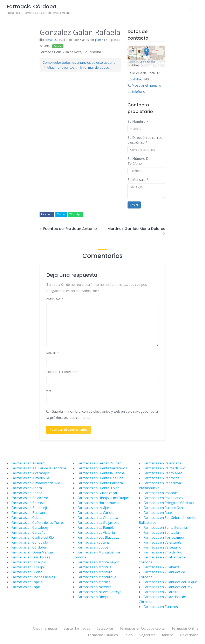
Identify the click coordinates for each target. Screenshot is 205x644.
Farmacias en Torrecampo (164, 537)
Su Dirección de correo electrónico (145, 140)
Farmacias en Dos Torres (31, 557)
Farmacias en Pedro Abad (163, 473)
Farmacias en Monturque (97, 577)
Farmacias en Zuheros (161, 607)
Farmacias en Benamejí (29, 508)
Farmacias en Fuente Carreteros (102, 468)
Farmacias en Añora (27, 488)
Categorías (105, 628)
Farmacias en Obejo (93, 597)
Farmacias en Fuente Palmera (100, 483)
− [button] (133, 57)
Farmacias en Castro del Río (33, 537)
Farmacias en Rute (158, 513)
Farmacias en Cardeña (28, 532)
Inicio (129, 635)
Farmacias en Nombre (94, 587)
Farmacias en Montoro (95, 572)
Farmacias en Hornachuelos (99, 503)
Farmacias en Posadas (161, 493)
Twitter (61, 214)
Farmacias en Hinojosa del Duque (103, 498)
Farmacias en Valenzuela (163, 542)
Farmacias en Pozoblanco (163, 498)
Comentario (56, 299)
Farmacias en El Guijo (28, 567)
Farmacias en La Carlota (96, 513)
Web (49, 391)
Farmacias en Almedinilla (30, 478)
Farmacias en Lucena (94, 542)
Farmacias (50, 40)
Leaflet (132, 62)
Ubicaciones (189, 635)
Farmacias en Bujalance (29, 513)
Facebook (47, 214)
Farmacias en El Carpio (29, 562)
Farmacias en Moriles (94, 582)
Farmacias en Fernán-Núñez (99, 463)
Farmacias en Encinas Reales (33, 577)
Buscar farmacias (77, 628)
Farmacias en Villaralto (161, 592)
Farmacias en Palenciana (162, 463)
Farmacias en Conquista (30, 542)
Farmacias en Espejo (27, 582)
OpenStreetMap (148, 62)
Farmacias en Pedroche (161, 478)
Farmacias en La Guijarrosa (98, 523)
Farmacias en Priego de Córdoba (169, 503)
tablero (168, 635)
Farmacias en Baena (27, 493)
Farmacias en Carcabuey (30, 527)
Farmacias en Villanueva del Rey (168, 587)
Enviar (134, 205)
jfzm (98, 40)
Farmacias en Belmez (28, 503)
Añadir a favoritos (61, 67)
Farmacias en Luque (93, 547)
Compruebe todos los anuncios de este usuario (79, 62)
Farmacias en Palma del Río (164, 468)
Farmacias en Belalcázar (30, 498)
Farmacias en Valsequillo (162, 547)
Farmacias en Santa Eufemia (165, 527)
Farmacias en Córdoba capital (143, 628)
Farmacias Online (185, 628)
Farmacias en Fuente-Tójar (98, 488)
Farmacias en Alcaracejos (30, 473)
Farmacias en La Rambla (96, 527)
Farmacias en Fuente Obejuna (100, 478)
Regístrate (147, 635)
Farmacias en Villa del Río (163, 552)
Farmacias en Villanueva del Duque (170, 582)
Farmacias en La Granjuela (98, 518)
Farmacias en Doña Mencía (32, 552)
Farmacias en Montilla (94, 567)
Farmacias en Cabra (26, 518)
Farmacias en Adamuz (28, 463)
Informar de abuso (95, 67)
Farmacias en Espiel (26, 587)
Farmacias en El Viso (27, 572)
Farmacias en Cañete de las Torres (38, 523)
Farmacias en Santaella (161, 532)
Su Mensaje (138, 180)
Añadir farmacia (45, 628)
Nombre (53, 353)
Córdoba (134, 79)
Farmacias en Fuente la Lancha (101, 473)
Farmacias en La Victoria (96, 532)
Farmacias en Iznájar (93, 508)
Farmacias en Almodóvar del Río (36, 483)
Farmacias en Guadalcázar (97, 493)
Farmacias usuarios (103, 635)
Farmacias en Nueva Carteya (99, 592)
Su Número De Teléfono (139, 161)
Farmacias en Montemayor (98, 562)
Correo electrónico (62, 372)
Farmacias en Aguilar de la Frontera (39, 468)
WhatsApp (76, 214)
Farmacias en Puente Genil (164, 508)
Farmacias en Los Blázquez (98, 537)
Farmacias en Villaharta (162, 567)
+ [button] (133, 51)
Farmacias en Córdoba (29, 547)
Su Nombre (138, 121)
